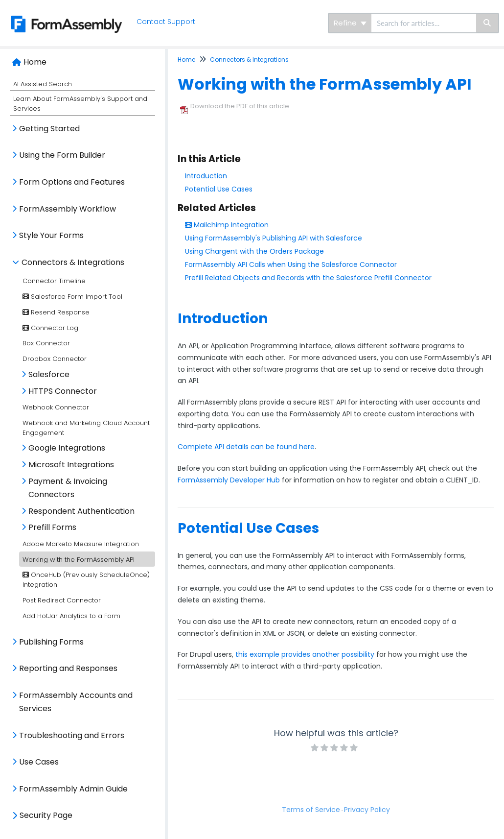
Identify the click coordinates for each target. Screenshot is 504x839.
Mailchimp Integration (227, 225)
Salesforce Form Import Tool (72, 297)
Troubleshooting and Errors (72, 735)
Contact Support (167, 22)
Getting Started (49, 129)
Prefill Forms (52, 527)
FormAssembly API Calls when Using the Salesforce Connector (291, 264)
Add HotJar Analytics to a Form (71, 616)
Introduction (206, 176)
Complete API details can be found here (246, 447)
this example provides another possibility (305, 654)
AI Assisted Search (43, 84)
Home (35, 62)
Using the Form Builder (62, 155)
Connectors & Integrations (73, 262)
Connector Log (50, 328)
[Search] (488, 23)
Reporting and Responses (68, 668)
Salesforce (49, 374)
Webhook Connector (56, 407)
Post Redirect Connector (62, 600)
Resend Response (56, 312)
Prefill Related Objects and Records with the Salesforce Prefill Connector (308, 278)
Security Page (46, 815)
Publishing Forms (51, 642)
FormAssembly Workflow (68, 209)
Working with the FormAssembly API (79, 560)
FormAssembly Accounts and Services (76, 702)
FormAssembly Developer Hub (229, 480)
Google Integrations (67, 448)
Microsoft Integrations (71, 465)
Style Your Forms (51, 235)
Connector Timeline (54, 281)
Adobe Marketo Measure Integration (81, 544)
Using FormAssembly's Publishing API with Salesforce (274, 238)
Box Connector (46, 343)
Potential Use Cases (219, 189)
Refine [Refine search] (350, 23)
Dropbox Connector (55, 359)
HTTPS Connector (63, 391)
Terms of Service (311, 810)
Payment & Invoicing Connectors (68, 488)
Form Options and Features (72, 182)
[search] (424, 23)
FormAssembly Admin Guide (73, 789)
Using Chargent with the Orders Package (254, 251)
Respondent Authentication (81, 511)
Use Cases (39, 762)
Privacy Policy (367, 810)
